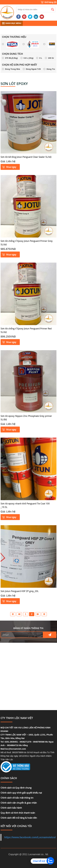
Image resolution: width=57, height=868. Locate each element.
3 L (41, 58)
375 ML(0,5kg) (11, 58)
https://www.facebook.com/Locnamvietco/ (30, 837)
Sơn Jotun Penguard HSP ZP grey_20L (20, 591)
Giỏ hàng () (50, 2)
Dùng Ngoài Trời (33, 69)
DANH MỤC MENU (12, 23)
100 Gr (51, 58)
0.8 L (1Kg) (28, 58)
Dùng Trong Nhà (12, 69)
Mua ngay (11, 167)
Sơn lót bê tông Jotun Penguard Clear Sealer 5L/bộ (26, 157)
